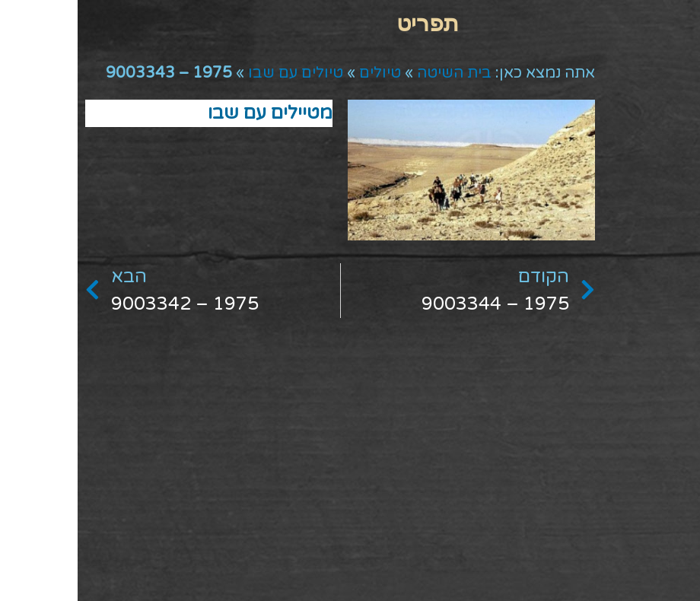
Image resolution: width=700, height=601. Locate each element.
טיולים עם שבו (218, 73)
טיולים (302, 73)
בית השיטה (377, 73)
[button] (350, 23)
